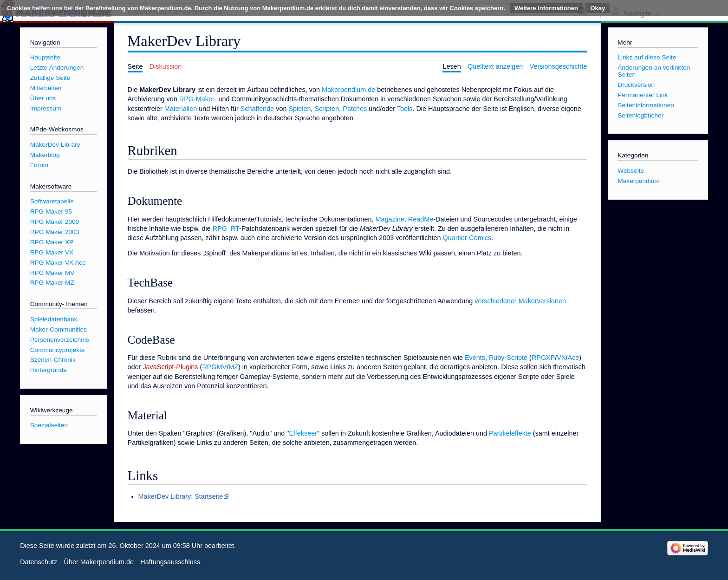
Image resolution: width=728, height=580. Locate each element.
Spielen (300, 109)
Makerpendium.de (348, 90)
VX (561, 358)
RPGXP (543, 358)
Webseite (631, 171)
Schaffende (257, 109)
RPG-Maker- (198, 99)
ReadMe (421, 219)
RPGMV (214, 367)
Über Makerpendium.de (99, 562)
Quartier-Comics (467, 238)
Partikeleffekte (510, 433)
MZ (233, 367)
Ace (574, 358)
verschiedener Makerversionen (520, 301)
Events (475, 358)
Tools (405, 109)
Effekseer (303, 433)
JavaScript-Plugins (170, 367)
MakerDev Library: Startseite (181, 496)
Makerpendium (638, 181)
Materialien (181, 109)
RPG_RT (226, 228)
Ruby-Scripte (508, 358)
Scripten (327, 109)
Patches (355, 109)
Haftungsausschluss (170, 562)
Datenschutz (39, 562)
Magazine (390, 219)
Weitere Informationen (546, 8)
